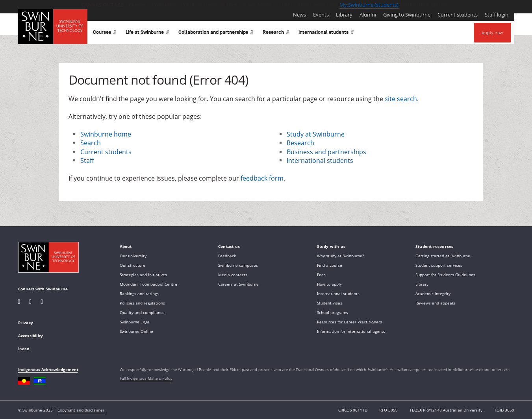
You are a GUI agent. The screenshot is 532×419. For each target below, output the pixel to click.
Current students (106, 152)
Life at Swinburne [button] (147, 34)
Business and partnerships (326, 152)
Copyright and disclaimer (81, 410)
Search (91, 143)
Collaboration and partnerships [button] (216, 34)
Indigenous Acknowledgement (48, 369)
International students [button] (326, 34)
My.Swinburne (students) (369, 5)
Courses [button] (105, 34)
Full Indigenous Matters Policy (146, 378)
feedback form (262, 178)
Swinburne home (106, 134)
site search (401, 99)
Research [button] (276, 34)
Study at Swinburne (316, 134)
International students (320, 161)
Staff (87, 161)
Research (300, 143)
